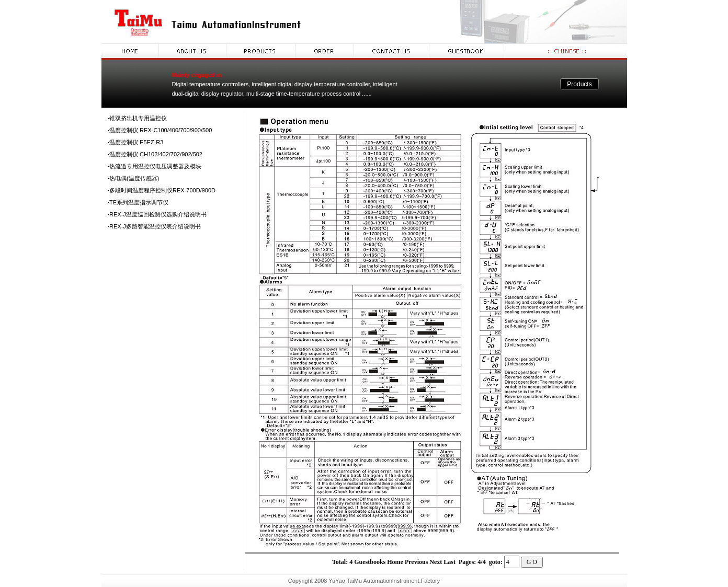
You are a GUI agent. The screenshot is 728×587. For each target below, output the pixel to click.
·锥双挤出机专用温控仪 (137, 118)
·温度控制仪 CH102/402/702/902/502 (155, 154)
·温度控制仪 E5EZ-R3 (135, 142)
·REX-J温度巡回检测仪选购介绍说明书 (157, 214)
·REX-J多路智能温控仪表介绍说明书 (154, 226)
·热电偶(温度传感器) (133, 178)
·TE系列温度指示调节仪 (138, 202)
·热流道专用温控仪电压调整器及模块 (155, 166)
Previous (416, 562)
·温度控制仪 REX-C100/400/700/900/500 (160, 130)
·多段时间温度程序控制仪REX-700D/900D (162, 190)
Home (395, 562)
